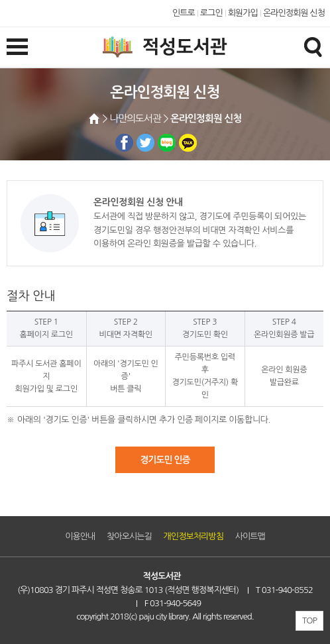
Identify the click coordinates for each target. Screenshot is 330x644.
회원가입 (243, 13)
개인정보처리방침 (193, 536)
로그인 (211, 13)
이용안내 (80, 536)
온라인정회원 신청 (294, 13)
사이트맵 (250, 536)
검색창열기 (313, 46)
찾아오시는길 (129, 536)
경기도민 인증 (165, 460)
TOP (309, 620)
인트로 (184, 13)
